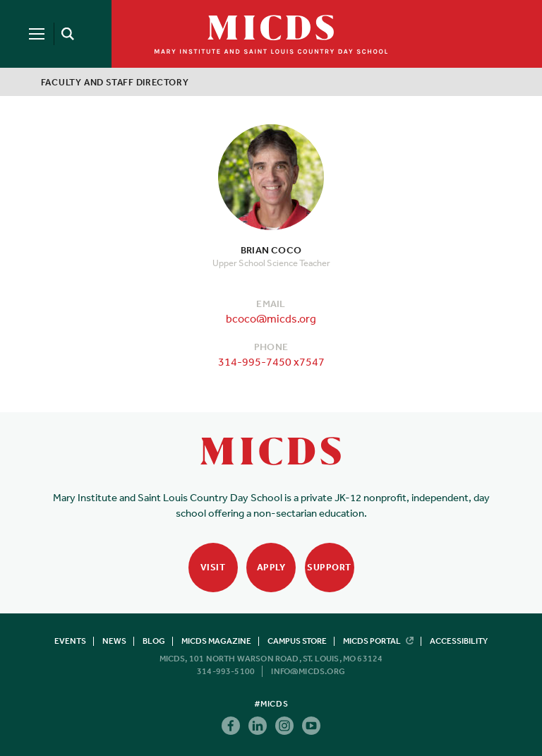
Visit (213, 567)
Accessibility (459, 641)
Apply (271, 567)
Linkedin (258, 726)
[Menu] (37, 34)
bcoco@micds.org (271, 318)
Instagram (284, 726)
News (114, 641)
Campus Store (297, 641)
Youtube (311, 726)
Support (329, 567)
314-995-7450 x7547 (271, 361)
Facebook (231, 726)
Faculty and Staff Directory (115, 82)
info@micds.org (308, 671)
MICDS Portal (378, 641)
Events (70, 641)
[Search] (65, 34)
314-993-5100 (226, 671)
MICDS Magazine (216, 641)
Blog (154, 641)
